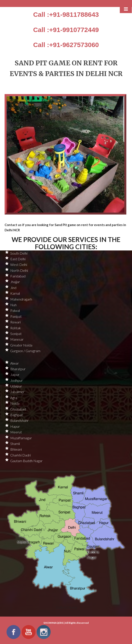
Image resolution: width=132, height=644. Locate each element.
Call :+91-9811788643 (66, 14)
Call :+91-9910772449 (66, 30)
